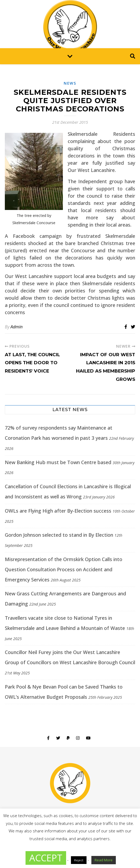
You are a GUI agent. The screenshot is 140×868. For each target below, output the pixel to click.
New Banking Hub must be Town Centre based (58, 462)
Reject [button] (79, 860)
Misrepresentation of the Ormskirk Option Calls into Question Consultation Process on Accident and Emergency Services (64, 569)
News (70, 83)
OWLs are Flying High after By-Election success (58, 511)
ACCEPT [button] (46, 858)
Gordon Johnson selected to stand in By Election (59, 535)
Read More (104, 860)
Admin (17, 327)
